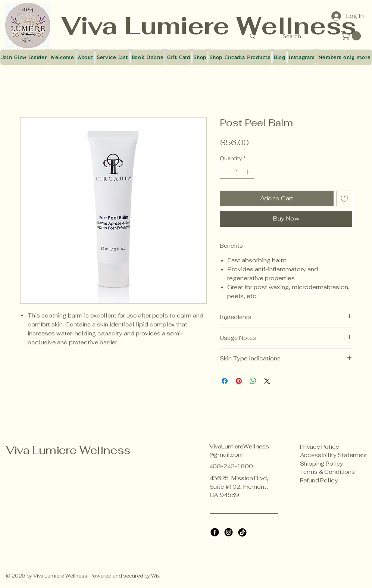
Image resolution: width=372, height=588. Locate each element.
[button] (352, 36)
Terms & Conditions (327, 472)
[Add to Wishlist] (344, 198)
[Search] (292, 36)
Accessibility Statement (334, 455)
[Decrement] (226, 172)
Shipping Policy (322, 464)
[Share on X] (267, 381)
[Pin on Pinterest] (239, 381)
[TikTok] (242, 532)
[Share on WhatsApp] (253, 381)
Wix (155, 576)
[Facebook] (215, 532)
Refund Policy (319, 480)
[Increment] (248, 172)
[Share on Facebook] (225, 381)
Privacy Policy (320, 447)
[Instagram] (229, 532)
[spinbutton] (237, 172)
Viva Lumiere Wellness (68, 450)
